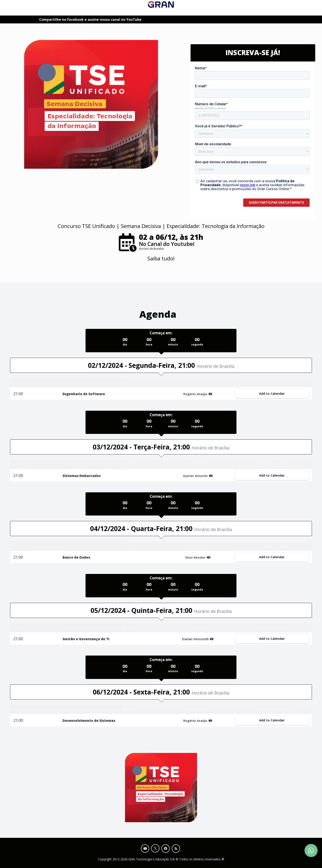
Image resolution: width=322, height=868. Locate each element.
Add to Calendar (272, 393)
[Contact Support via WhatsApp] (311, 850)
